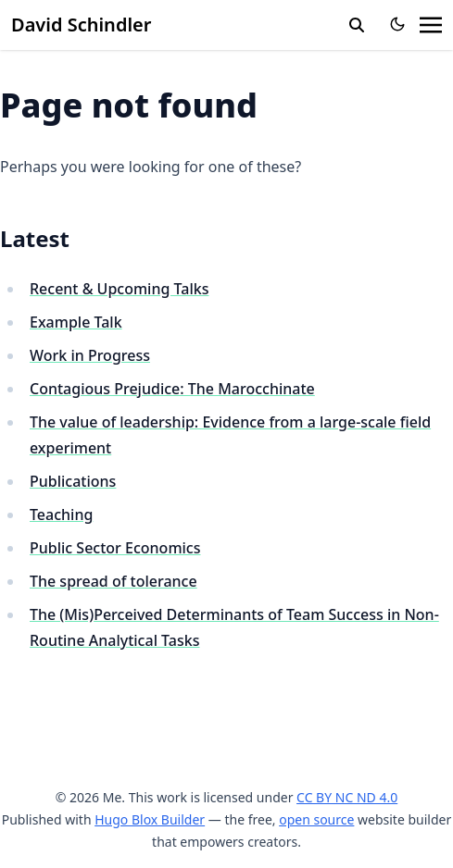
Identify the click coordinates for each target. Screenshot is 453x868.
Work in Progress (90, 355)
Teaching (61, 515)
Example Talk (76, 322)
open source (316, 819)
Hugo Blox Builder (150, 819)
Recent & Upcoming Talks (119, 289)
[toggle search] (357, 25)
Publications (73, 481)
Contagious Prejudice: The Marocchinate (172, 389)
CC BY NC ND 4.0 (347, 797)
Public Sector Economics (115, 548)
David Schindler (81, 25)
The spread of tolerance (113, 581)
